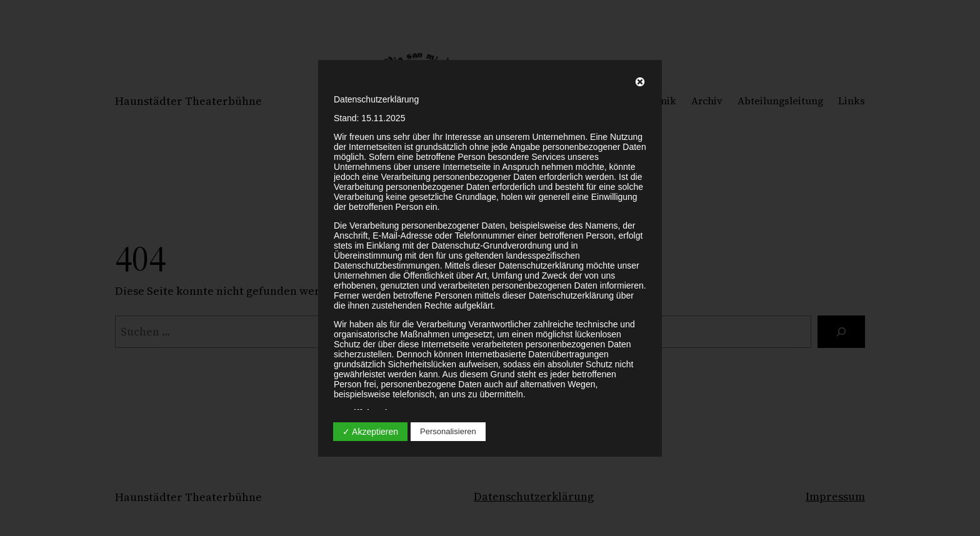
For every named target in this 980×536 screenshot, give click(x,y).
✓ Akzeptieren (370, 432)
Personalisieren (448, 431)
